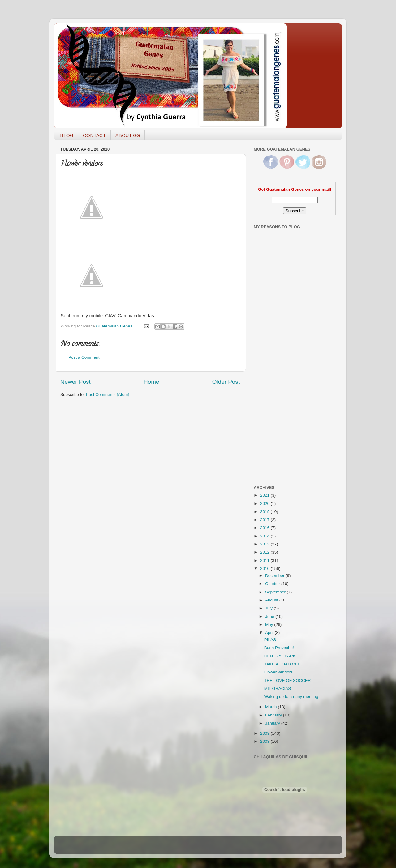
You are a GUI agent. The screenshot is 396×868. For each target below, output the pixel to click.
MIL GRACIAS (278, 688)
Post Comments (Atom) (108, 394)
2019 (265, 512)
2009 (265, 733)
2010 (265, 569)
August (272, 600)
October (273, 584)
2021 (265, 495)
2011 (265, 560)
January (273, 723)
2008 (265, 741)
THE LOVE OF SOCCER (288, 680)
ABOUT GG (128, 135)
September (276, 592)
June (270, 616)
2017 (265, 520)
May (270, 624)
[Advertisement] (278, 381)
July (269, 608)
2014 (265, 536)
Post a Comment (84, 357)
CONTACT (94, 135)
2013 (265, 544)
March (271, 707)
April (270, 633)
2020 (265, 504)
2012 (265, 552)
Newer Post (75, 382)
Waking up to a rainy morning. (292, 697)
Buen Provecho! (279, 648)
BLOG (67, 135)
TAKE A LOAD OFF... (284, 664)
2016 (265, 528)
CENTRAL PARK (280, 656)
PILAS (270, 640)
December (275, 576)
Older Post (226, 382)
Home (151, 382)
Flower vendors (278, 672)
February (274, 715)
